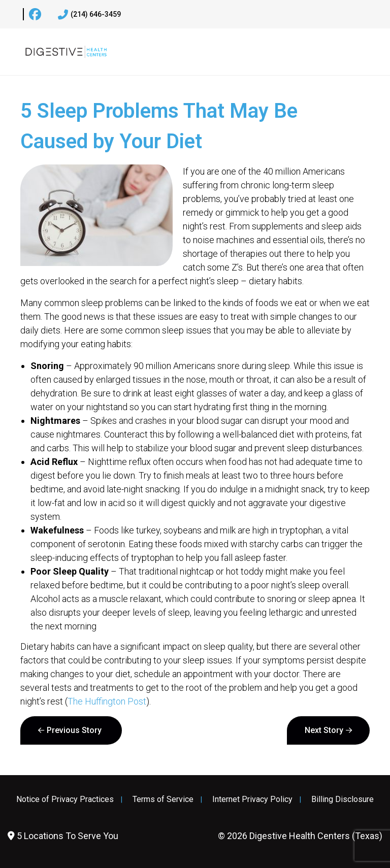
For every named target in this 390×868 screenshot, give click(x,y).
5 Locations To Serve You (63, 836)
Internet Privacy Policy (252, 799)
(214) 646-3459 (89, 15)
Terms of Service (163, 799)
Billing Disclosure (343, 799)
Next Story (324, 730)
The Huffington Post (107, 701)
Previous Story (74, 730)
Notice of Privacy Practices (65, 799)
